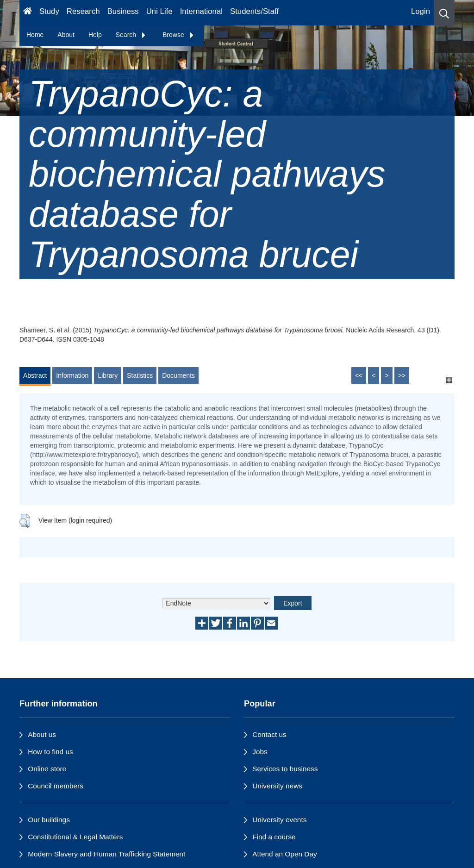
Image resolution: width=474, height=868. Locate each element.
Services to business (285, 769)
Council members (56, 786)
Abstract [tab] (35, 375)
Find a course (274, 837)
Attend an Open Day (284, 854)
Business (123, 11)
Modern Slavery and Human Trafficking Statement (106, 854)
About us (42, 734)
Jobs (260, 752)
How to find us (50, 752)
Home (35, 35)
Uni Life (159, 11)
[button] (444, 13)
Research (83, 11)
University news (277, 786)
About (66, 35)
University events (279, 820)
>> (402, 375)
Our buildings (49, 820)
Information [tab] (72, 375)
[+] (449, 380)
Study (49, 11)
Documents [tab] (178, 375)
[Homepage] (28, 13)
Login (421, 11)
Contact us (269, 734)
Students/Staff (254, 11)
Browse (178, 35)
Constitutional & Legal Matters (75, 837)
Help (95, 35)
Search (131, 35)
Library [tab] (108, 375)
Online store (47, 769)
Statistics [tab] (140, 375)
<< (359, 375)
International (201, 11)
